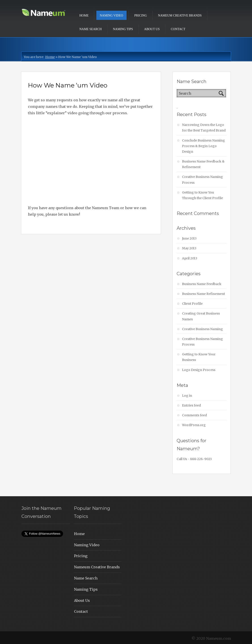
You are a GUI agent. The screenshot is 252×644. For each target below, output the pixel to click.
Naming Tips (123, 29)
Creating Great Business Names (201, 316)
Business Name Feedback (202, 284)
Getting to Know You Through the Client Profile (202, 195)
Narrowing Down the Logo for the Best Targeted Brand (204, 128)
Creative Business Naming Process (202, 180)
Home (84, 16)
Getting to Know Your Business (199, 357)
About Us (152, 29)
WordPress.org (194, 425)
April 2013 (190, 258)
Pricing (141, 16)
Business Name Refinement (203, 294)
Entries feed (191, 405)
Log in (187, 396)
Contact (178, 29)
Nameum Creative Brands (180, 16)
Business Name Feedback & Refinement (203, 164)
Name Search (91, 29)
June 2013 (189, 238)
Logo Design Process (199, 370)
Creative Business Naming (202, 329)
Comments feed (194, 415)
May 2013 (189, 248)
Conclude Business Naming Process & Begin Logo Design (203, 146)
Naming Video (111, 16)
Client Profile (192, 304)
